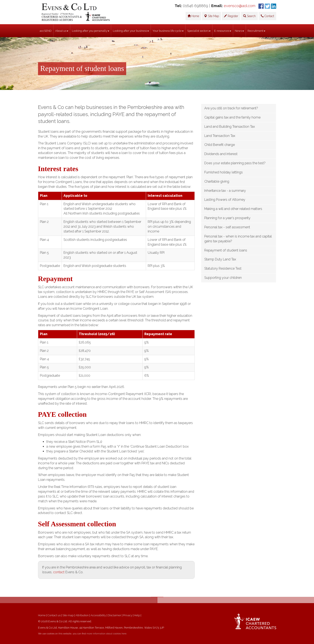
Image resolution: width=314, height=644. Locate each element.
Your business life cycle (168, 31)
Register (231, 16)
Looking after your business (131, 31)
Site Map (212, 16)
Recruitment (256, 31)
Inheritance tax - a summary (225, 191)
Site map (68, 615)
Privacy (128, 615)
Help (137, 615)
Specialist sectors (199, 31)
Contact (267, 16)
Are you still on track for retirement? (231, 108)
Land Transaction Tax (220, 136)
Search (249, 16)
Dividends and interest (221, 154)
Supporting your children (223, 278)
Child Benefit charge (220, 145)
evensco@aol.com (240, 6)
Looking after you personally (91, 31)
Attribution (82, 615)
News (239, 31)
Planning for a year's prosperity (227, 218)
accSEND (46, 31)
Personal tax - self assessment (227, 227)
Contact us (54, 615)
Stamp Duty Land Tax (220, 259)
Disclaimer (114, 615)
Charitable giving (217, 181)
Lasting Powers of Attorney (225, 200)
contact (59, 572)
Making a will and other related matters (233, 209)
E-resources (223, 31)
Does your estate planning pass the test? (235, 163)
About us (62, 31)
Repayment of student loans (226, 250)
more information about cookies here (106, 634)
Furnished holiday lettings (224, 172)
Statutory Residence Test (223, 268)
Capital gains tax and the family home (232, 117)
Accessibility (98, 615)
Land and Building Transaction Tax (230, 127)
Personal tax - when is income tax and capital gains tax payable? (238, 239)
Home (193, 16)
